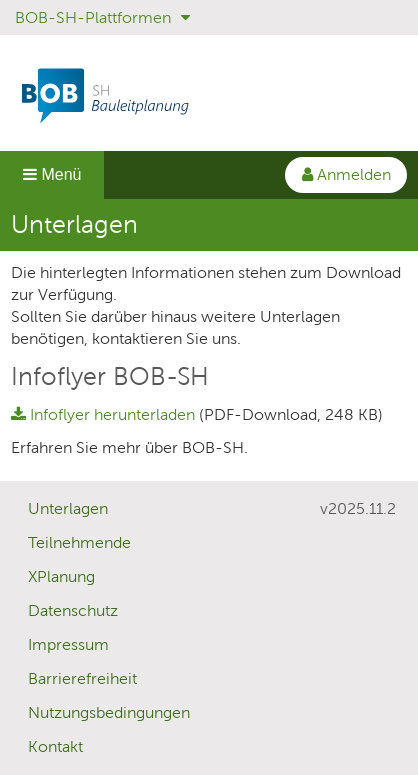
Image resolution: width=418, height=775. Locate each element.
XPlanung (61, 576)
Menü (52, 174)
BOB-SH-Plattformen (102, 17)
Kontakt (55, 746)
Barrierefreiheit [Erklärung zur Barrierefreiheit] (82, 678)
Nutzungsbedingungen (109, 712)
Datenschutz (73, 610)
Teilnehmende (79, 542)
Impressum (68, 644)
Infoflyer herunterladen (105, 414)
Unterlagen (68, 508)
